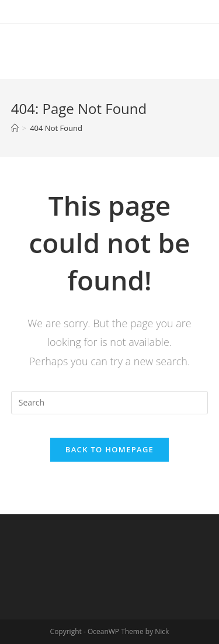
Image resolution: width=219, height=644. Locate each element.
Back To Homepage (109, 449)
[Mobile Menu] (191, 49)
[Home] (15, 128)
